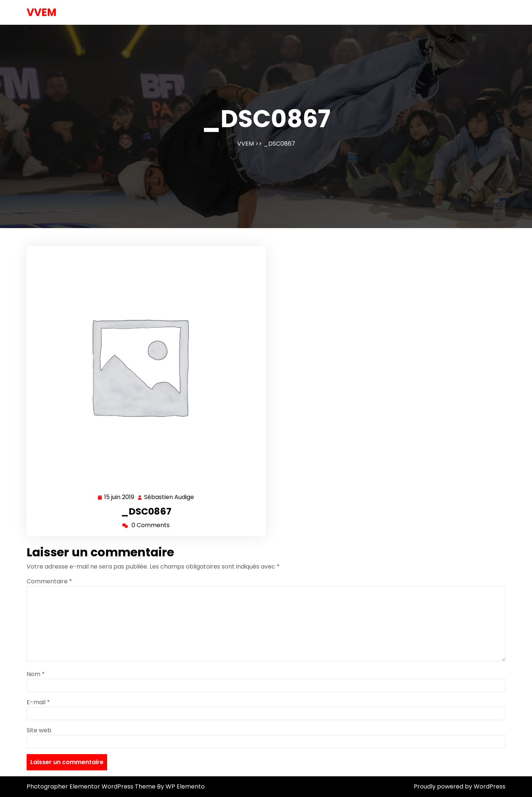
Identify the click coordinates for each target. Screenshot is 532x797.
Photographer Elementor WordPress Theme (92, 786)
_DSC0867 (146, 511)
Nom (36, 674)
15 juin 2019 (120, 497)
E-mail (38, 702)
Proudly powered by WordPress (460, 786)
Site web (39, 730)
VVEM (42, 12)
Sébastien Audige (169, 497)
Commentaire (49, 581)
